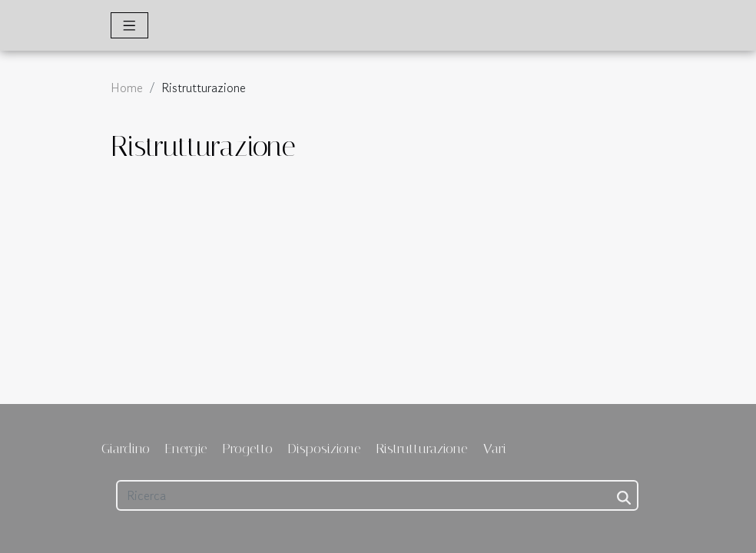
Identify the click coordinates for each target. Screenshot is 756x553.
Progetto (248, 449)
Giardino (126, 449)
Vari (495, 449)
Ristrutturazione (422, 449)
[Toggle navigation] (129, 25)
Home (127, 88)
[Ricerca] (377, 495)
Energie (186, 449)
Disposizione (325, 449)
